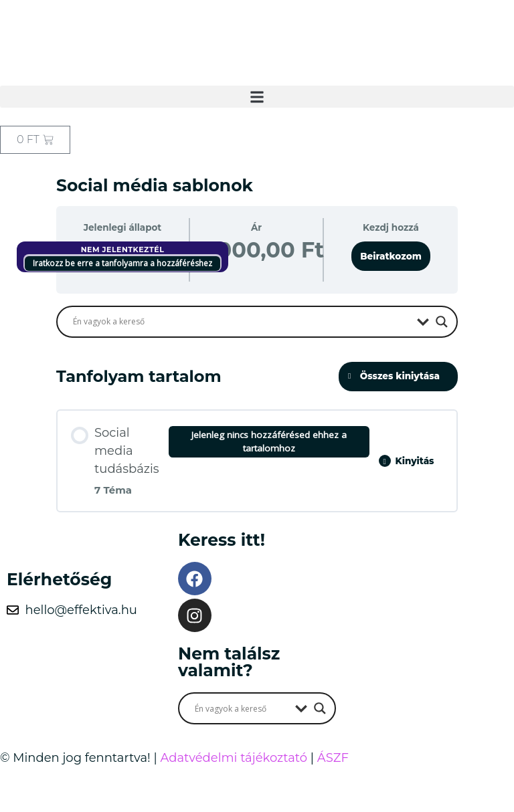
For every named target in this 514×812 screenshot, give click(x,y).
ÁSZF (333, 758)
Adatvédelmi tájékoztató (234, 758)
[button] (257, 97)
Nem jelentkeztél (123, 249)
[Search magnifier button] (442, 322)
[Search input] (242, 322)
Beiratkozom (391, 256)
